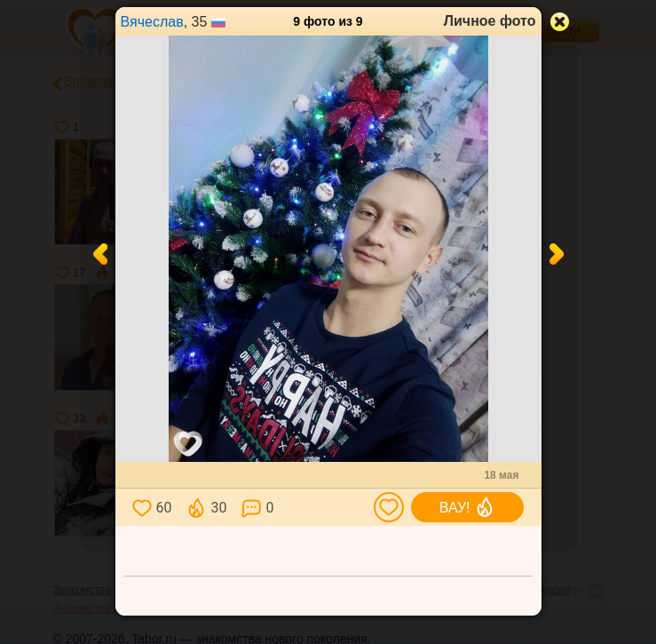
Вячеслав (152, 22)
